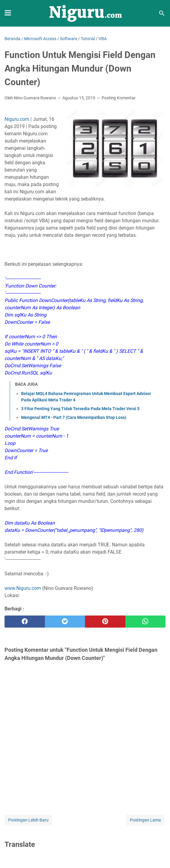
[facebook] (25, 622)
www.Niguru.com (23, 588)
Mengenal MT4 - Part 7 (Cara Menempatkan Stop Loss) (74, 417)
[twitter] (65, 622)
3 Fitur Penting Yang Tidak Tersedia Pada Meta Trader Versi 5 (80, 409)
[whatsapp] (146, 622)
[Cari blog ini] (162, 13)
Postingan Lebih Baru (28, 820)
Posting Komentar (119, 98)
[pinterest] (105, 622)
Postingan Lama (145, 820)
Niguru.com (17, 119)
